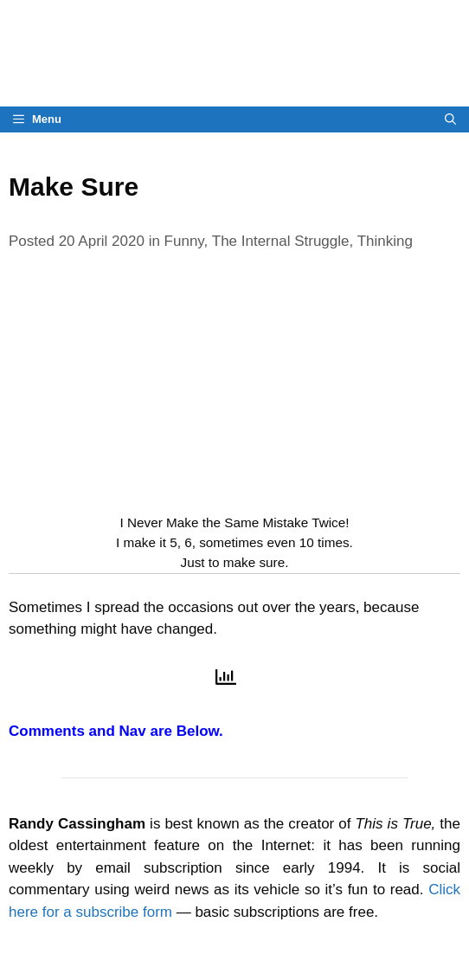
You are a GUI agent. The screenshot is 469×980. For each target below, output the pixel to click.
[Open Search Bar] (450, 119)
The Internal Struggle (281, 241)
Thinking (385, 241)
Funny (184, 241)
